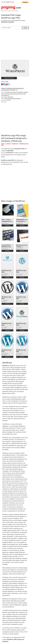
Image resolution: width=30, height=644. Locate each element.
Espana (12, 2)
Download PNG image (9, 78)
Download (7, 225)
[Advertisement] (15, 45)
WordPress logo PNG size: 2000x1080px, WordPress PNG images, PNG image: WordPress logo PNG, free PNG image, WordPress (15, 94)
